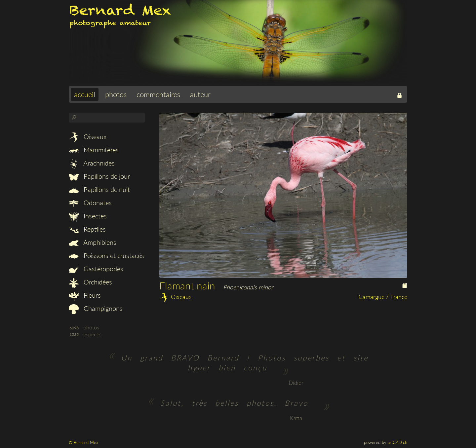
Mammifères (94, 150)
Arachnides (92, 163)
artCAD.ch (397, 442)
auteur (200, 94)
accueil (85, 94)
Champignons (96, 308)
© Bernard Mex (83, 442)
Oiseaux (88, 136)
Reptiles (87, 229)
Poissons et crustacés (106, 255)
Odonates (90, 203)
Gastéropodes (96, 269)
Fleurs (85, 295)
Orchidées (90, 282)
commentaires (158, 94)
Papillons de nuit (99, 189)
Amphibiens (93, 242)
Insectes (88, 216)
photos (116, 94)
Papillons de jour (99, 176)
